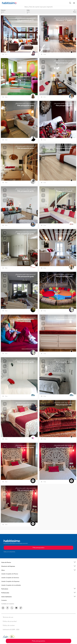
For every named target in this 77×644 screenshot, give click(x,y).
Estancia (3, 10)
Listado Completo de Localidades (11, 585)
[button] (3, 55)
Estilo (28, 10)
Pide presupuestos (38, 641)
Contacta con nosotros (8, 604)
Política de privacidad (10, 621)
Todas (3, 12)
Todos (28, 12)
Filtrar (75, 12)
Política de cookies (9, 626)
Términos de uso (8, 617)
